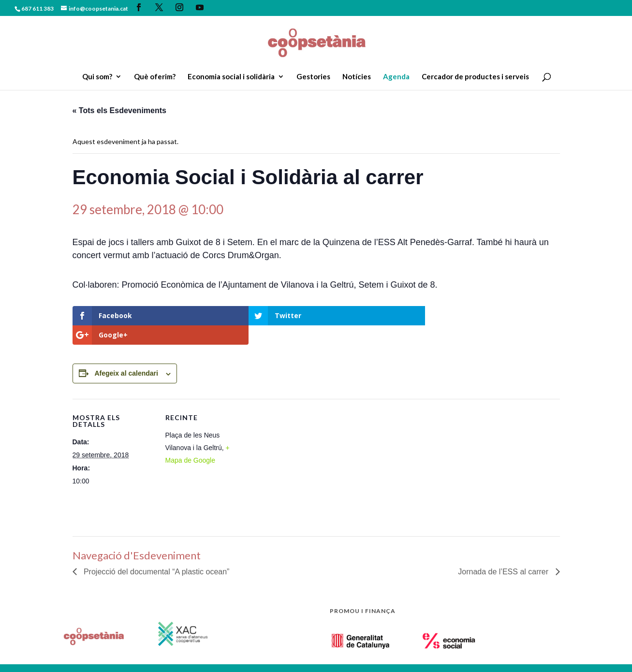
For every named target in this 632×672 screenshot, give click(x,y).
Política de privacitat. (161, 655)
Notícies (357, 77)
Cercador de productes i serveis (475, 77)
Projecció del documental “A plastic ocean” (156, 552)
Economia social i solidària (231, 77)
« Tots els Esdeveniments (119, 110)
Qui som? (97, 77)
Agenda (396, 77)
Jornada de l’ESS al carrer (504, 552)
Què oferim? (155, 77)
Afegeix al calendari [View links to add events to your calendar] (126, 354)
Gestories (313, 77)
